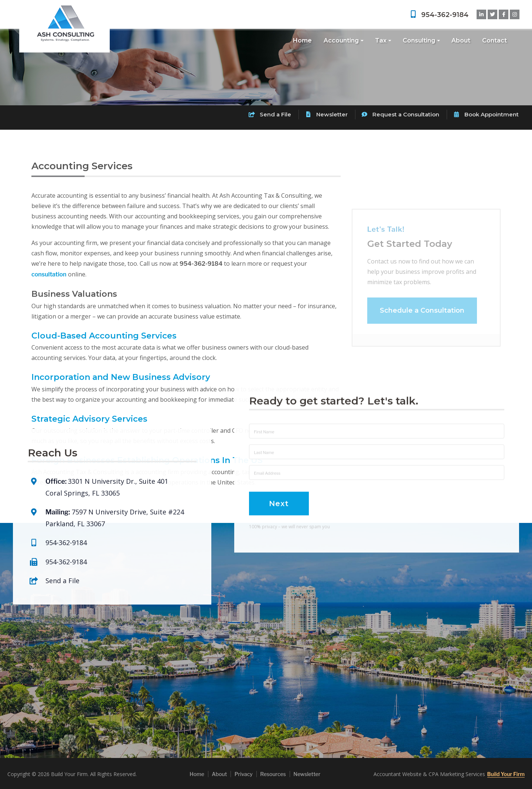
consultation (49, 274)
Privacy (244, 774)
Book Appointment (486, 114)
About (461, 40)
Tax (381, 40)
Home (302, 40)
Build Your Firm (506, 774)
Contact (495, 40)
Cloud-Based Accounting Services (104, 336)
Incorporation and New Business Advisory (121, 377)
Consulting (419, 40)
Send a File (270, 114)
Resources (273, 774)
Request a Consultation (400, 114)
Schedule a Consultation (422, 321)
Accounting (341, 40)
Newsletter (326, 114)
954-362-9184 (439, 15)
